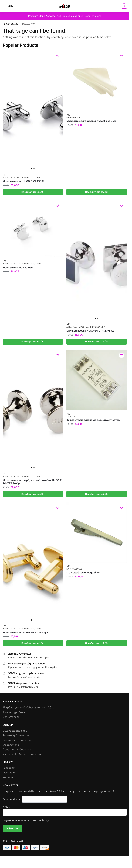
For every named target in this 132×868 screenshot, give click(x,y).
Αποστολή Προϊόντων (16, 736)
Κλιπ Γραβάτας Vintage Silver (83, 573)
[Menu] (8, 6)
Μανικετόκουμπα (32, 178)
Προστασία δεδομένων (17, 750)
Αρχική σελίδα (10, 24)
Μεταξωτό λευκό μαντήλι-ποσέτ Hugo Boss (91, 121)
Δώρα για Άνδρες (12, 178)
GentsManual (11, 718)
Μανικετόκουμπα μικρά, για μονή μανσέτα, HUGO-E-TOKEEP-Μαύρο (33, 482)
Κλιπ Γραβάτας (74, 570)
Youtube (8, 778)
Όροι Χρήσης (11, 746)
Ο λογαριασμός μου (15, 732)
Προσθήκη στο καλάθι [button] (33, 192)
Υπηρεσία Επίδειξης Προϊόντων (22, 755)
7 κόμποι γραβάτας (14, 713)
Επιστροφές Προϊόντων (17, 741)
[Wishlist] (58, 56)
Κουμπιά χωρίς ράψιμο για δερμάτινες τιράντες (94, 420)
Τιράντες (71, 417)
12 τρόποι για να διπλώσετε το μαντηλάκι (28, 708)
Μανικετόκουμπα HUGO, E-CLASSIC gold (26, 633)
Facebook (9, 769)
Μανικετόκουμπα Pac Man (18, 268)
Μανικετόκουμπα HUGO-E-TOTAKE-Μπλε (90, 331)
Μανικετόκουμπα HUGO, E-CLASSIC (23, 181)
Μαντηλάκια (73, 117)
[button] (124, 6)
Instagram (9, 773)
